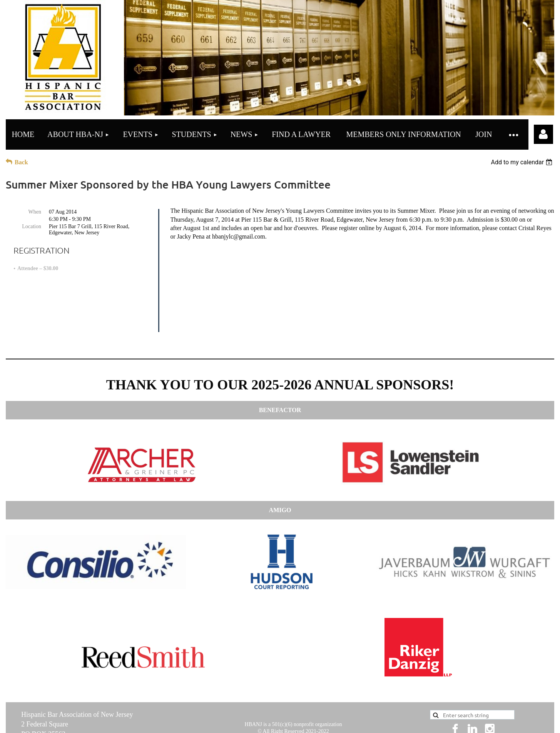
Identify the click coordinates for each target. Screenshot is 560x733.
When (35, 212)
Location (32, 226)
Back (21, 162)
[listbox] (522, 162)
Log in (543, 134)
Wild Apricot (437, 723)
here (344, 690)
